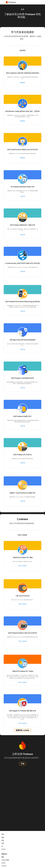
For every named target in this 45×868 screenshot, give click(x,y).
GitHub (3, 849)
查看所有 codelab (22, 730)
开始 (23, 764)
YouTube (4, 866)
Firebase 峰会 (5, 860)
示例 (3, 843)
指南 (3, 837)
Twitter (3, 863)
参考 (3, 840)
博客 (3, 857)
